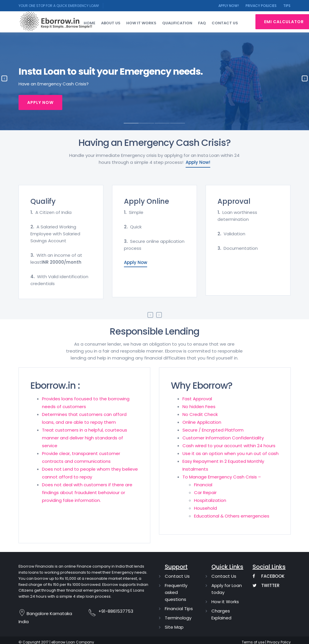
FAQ (202, 23)
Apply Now (40, 102)
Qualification (177, 23)
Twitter (266, 585)
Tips (287, 6)
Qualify (43, 201)
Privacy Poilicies (261, 6)
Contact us (225, 23)
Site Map (174, 627)
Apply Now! (229, 6)
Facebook (268, 576)
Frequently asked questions (176, 592)
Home (89, 23)
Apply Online (147, 201)
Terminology (178, 618)
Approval (234, 201)
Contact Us (177, 576)
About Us (111, 23)
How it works (141, 23)
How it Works (225, 602)
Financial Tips (179, 609)
